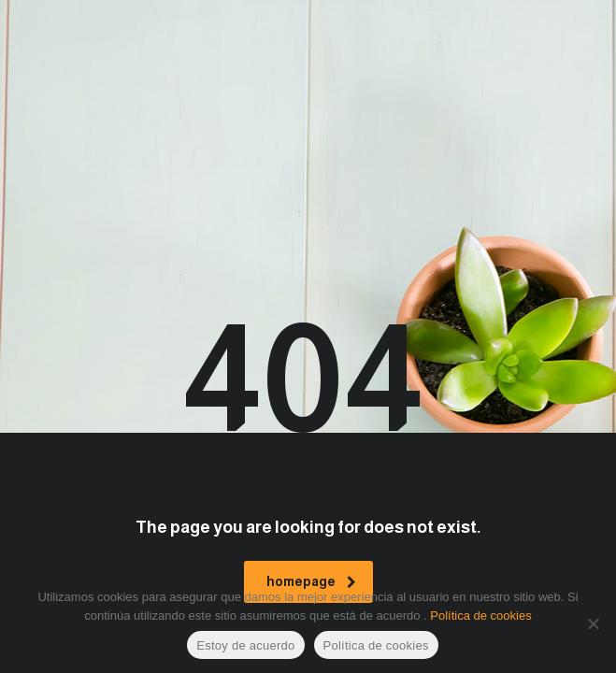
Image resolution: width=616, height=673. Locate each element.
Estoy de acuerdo (245, 645)
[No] (593, 623)
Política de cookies (480, 616)
